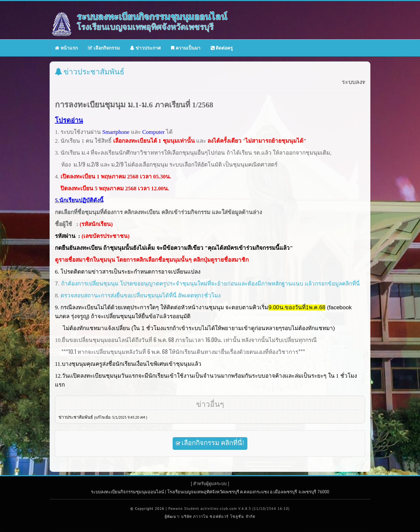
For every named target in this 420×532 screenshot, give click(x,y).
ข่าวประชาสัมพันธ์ (103, 417)
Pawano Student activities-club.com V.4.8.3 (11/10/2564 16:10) (229, 509)
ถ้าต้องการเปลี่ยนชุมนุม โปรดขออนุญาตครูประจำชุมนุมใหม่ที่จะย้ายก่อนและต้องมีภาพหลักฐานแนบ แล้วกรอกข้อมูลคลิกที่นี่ (210, 284)
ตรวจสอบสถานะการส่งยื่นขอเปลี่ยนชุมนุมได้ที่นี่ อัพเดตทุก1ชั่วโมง (141, 296)
